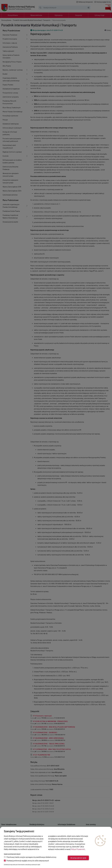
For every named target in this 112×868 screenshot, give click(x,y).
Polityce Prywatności (78, 849)
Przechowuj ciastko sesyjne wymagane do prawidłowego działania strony (30, 857)
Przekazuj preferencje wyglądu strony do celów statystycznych (26, 861)
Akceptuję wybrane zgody (78, 858)
